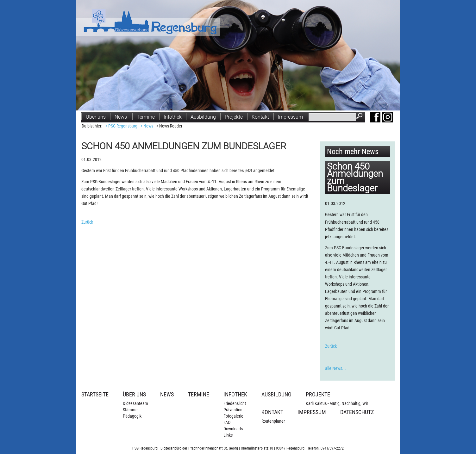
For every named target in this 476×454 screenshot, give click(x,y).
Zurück (87, 222)
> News (147, 126)
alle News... (335, 368)
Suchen (361, 117)
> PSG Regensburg (121, 126)
